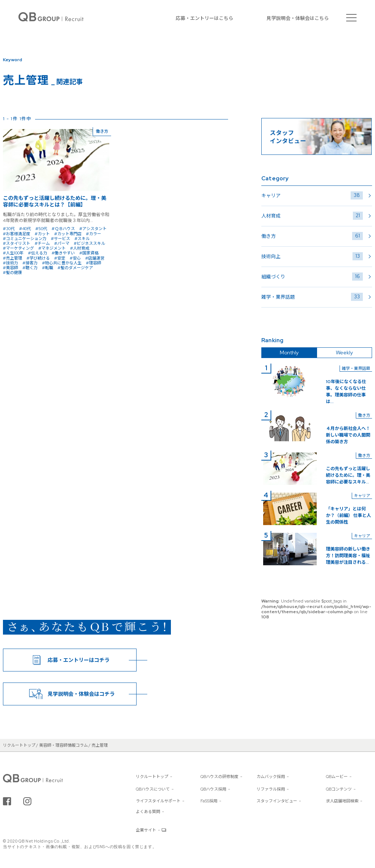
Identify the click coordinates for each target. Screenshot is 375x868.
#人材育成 (80, 248)
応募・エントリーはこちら (204, 18)
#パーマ (62, 243)
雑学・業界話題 (312, 297)
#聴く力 (30, 268)
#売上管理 (13, 258)
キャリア (312, 195)
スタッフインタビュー (277, 801)
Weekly (344, 353)
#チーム (42, 243)
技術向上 (312, 256)
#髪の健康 (13, 272)
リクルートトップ (152, 777)
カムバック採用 (271, 777)
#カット (42, 234)
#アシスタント (93, 229)
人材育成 (312, 216)
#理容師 (94, 263)
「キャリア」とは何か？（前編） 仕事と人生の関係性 (348, 515)
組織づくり (312, 277)
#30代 (9, 229)
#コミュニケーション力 (25, 239)
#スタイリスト (17, 243)
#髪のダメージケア (75, 268)
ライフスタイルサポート (158, 801)
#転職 (48, 268)
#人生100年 (13, 253)
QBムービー (337, 777)
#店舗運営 (95, 258)
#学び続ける (38, 258)
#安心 (75, 258)
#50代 (41, 229)
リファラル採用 (271, 789)
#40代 (25, 229)
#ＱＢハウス (63, 229)
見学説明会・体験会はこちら (298, 18)
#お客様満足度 (17, 234)
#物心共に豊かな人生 (62, 263)
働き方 (312, 236)
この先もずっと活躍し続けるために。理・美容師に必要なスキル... (348, 475)
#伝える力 (38, 253)
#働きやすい (63, 253)
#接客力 (30, 263)
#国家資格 (89, 253)
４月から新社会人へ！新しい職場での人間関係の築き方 (348, 435)
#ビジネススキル (90, 243)
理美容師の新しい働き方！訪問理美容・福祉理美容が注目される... (348, 556)
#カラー (94, 234)
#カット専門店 (68, 234)
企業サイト (146, 830)
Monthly (289, 353)
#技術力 (11, 263)
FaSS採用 (209, 801)
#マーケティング (18, 248)
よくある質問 (148, 812)
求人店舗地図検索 (342, 801)
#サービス (61, 239)
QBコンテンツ (339, 789)
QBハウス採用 (213, 789)
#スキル (82, 239)
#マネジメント (52, 248)
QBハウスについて (153, 789)
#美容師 (11, 268)
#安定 (60, 258)
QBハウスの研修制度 (219, 777)
